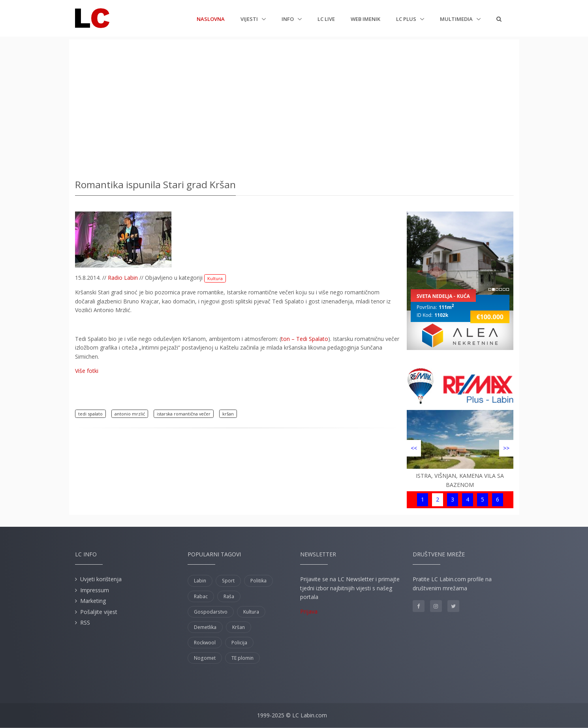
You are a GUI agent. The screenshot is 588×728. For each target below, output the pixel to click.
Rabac (201, 596)
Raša (229, 596)
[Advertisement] (294, 107)
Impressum (95, 590)
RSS (85, 622)
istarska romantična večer (184, 414)
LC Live (326, 19)
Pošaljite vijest (99, 612)
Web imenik (365, 19)
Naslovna (211, 19)
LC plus (407, 19)
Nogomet (205, 658)
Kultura (215, 278)
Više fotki (87, 371)
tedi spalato (90, 414)
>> (506, 448)
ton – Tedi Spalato (305, 339)
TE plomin (242, 658)
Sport (228, 581)
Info (288, 19)
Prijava (309, 611)
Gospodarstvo (211, 612)
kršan (228, 414)
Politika (258, 581)
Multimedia (457, 19)
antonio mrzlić (130, 414)
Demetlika (205, 627)
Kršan (239, 627)
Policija (239, 643)
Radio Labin (123, 278)
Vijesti (250, 19)
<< (414, 448)
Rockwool (205, 643)
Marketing (93, 601)
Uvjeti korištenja (101, 579)
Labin (200, 581)
